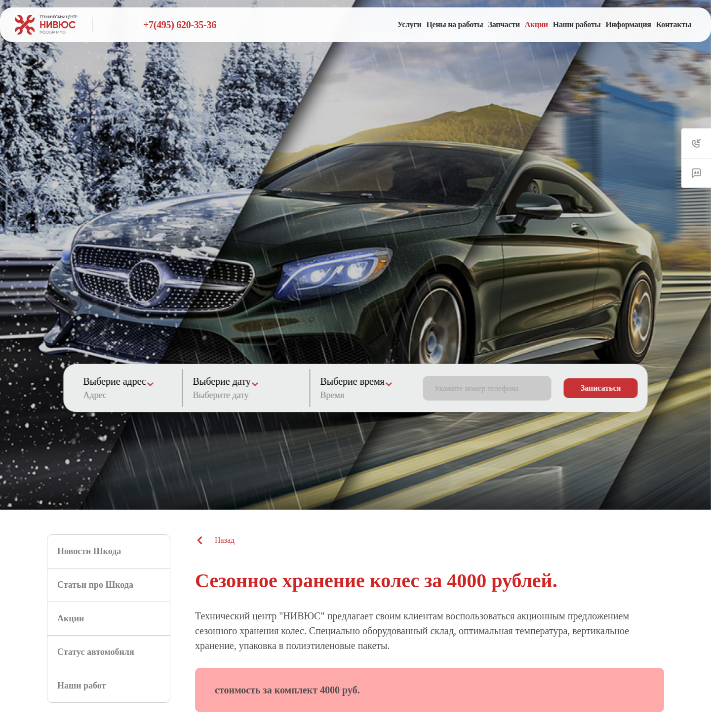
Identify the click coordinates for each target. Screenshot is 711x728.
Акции (536, 24)
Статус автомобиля (96, 652)
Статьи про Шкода (95, 585)
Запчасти (504, 24)
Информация (628, 24)
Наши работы (577, 24)
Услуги (410, 24)
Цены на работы (454, 24)
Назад (215, 540)
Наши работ (81, 686)
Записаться (601, 388)
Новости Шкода (89, 551)
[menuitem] (410, 25)
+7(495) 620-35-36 (180, 25)
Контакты (674, 24)
